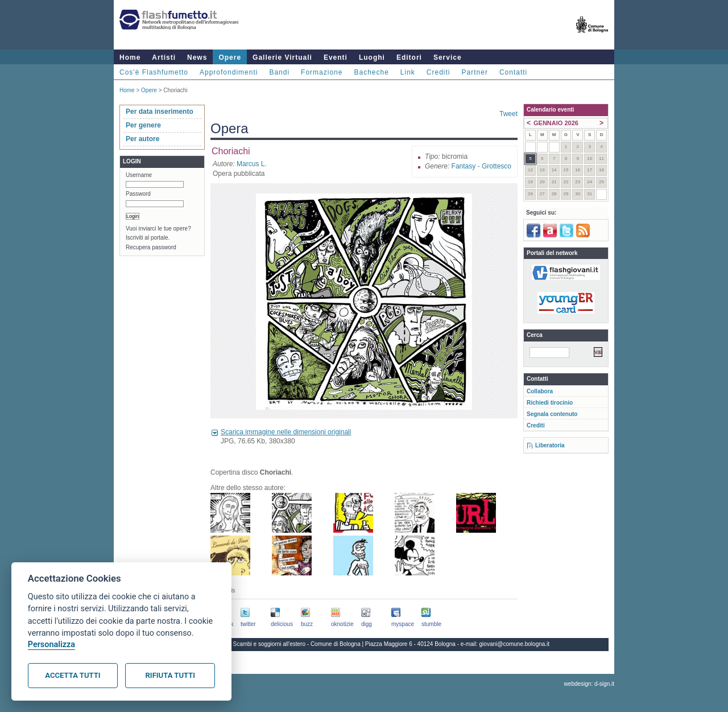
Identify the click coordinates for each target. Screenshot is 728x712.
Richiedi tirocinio (550, 403)
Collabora (540, 391)
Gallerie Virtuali (282, 57)
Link (408, 72)
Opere (230, 57)
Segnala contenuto (552, 414)
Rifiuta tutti (170, 675)
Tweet (508, 114)
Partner (475, 72)
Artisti (164, 57)
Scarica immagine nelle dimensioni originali (286, 432)
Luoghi (372, 57)
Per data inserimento (160, 112)
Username (139, 175)
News (197, 57)
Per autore (142, 139)
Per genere (143, 125)
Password (138, 194)
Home (130, 57)
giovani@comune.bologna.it (515, 644)
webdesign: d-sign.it (589, 684)
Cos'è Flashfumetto (154, 72)
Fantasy (464, 166)
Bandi (279, 72)
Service (448, 57)
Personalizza (51, 645)
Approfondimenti (229, 72)
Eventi (336, 57)
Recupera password (151, 247)
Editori (409, 57)
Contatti (513, 72)
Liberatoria (550, 445)
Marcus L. (252, 164)
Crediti (439, 72)
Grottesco (497, 166)
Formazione (322, 72)
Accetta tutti (73, 675)
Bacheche (371, 72)
